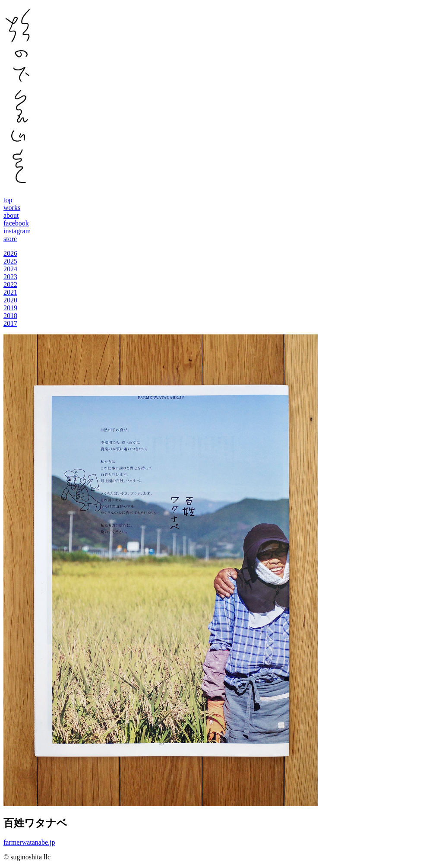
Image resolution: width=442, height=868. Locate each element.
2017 (10, 323)
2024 (10, 269)
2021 (10, 292)
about (11, 215)
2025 (10, 261)
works (12, 208)
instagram (17, 231)
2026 (10, 253)
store (10, 239)
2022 (10, 285)
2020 (10, 300)
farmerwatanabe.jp (29, 842)
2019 (10, 308)
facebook (16, 223)
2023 (10, 277)
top (8, 200)
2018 (10, 316)
